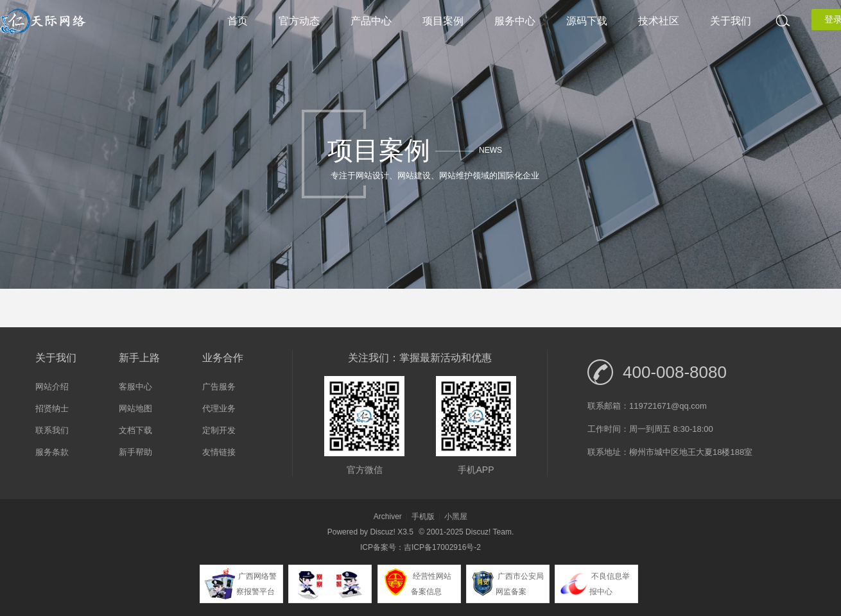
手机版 (423, 517)
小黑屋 (456, 517)
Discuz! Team (489, 532)
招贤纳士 (52, 408)
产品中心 (371, 21)
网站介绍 (52, 387)
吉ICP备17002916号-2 (442, 547)
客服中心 (135, 387)
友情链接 (219, 452)
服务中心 (515, 21)
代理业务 (219, 408)
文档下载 (135, 430)
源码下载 (587, 21)
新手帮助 (135, 452)
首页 (238, 21)
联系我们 (52, 430)
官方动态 (299, 21)
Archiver (388, 517)
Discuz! (382, 532)
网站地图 (135, 408)
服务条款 (52, 452)
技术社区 (659, 21)
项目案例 (443, 21)
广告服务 (219, 387)
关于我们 (731, 21)
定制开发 (219, 430)
